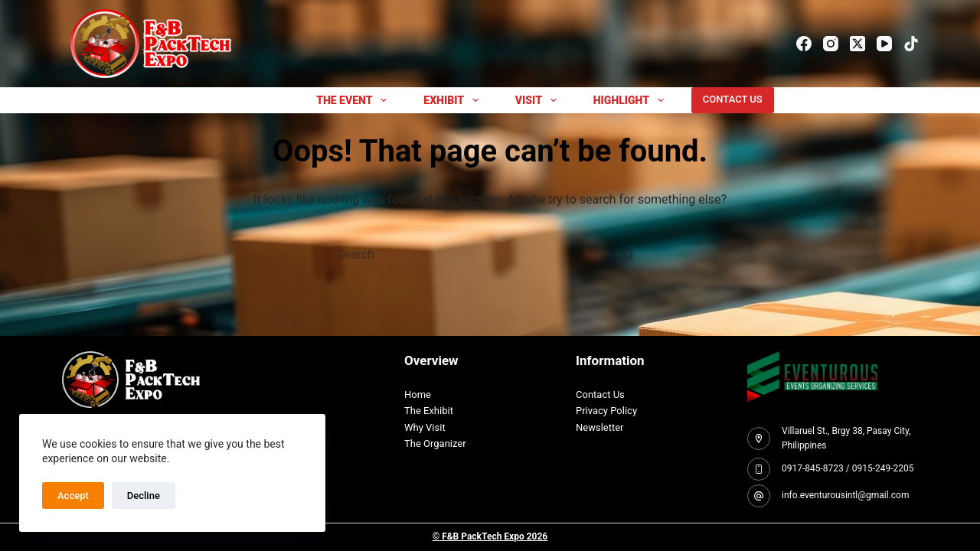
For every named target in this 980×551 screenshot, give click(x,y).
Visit (539, 100)
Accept (73, 496)
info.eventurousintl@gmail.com (845, 495)
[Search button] (628, 255)
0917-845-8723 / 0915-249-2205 (848, 468)
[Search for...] (475, 255)
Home (418, 395)
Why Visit (425, 427)
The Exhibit (429, 411)
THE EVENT (354, 100)
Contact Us (600, 395)
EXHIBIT (454, 100)
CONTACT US (733, 99)
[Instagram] (831, 44)
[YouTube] (884, 44)
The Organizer (435, 443)
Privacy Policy (606, 411)
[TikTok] (911, 44)
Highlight (632, 100)
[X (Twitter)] (857, 44)
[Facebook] (804, 44)
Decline (144, 496)
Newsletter (600, 427)
